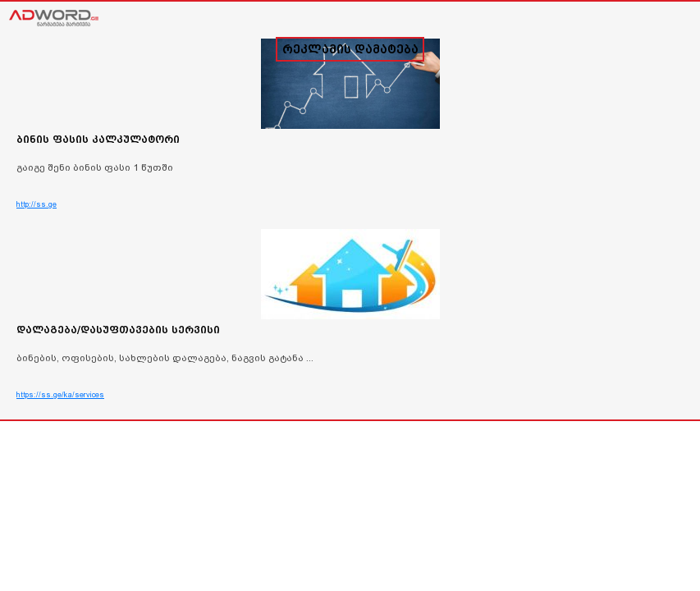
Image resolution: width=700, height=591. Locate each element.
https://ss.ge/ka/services (60, 395)
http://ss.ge (37, 204)
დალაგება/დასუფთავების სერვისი (118, 330)
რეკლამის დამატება (350, 49)
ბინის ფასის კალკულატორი (98, 140)
